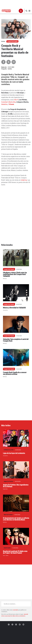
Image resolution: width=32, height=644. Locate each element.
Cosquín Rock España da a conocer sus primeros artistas (15, 346)
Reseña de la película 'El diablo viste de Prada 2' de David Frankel (15, 525)
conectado (15, 583)
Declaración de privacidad (16, 638)
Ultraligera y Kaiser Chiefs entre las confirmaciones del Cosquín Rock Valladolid (15, 247)
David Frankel (7, 521)
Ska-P (16, 100)
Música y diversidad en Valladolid (14, 280)
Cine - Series (6, 528)
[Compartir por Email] (14, 62)
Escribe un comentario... (10, 577)
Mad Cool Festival (8, 487)
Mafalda (4, 104)
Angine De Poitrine (8, 454)
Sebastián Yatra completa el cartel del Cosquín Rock (16, 313)
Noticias (5, 251)
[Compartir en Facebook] (3, 62)
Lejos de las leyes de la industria (14, 426)
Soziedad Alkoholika (9, 102)
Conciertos (5, 283)
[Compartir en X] (9, 62)
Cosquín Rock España (12, 41)
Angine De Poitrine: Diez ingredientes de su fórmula (16, 458)
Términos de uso (16, 640)
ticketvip (24, 180)
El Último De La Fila (9, 422)
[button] (21, 11)
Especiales (5, 462)
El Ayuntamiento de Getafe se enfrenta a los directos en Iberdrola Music (16, 492)
